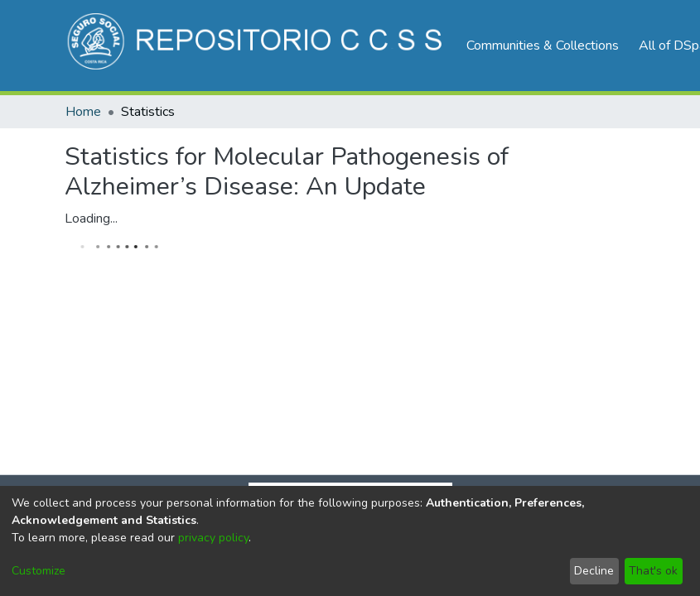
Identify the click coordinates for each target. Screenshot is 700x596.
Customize (39, 571)
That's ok (653, 571)
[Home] (257, 46)
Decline (594, 571)
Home (83, 112)
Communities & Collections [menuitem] (543, 46)
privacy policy (213, 538)
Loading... (91, 219)
